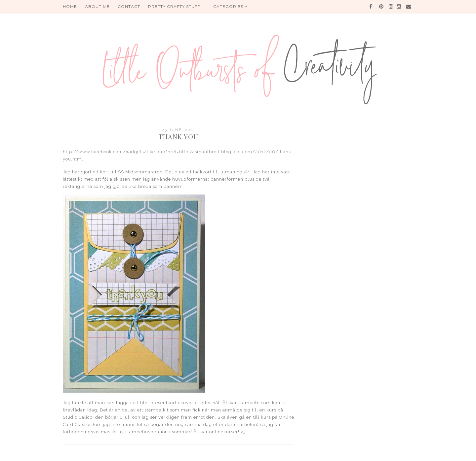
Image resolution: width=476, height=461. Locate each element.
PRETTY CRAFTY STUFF (174, 6)
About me (97, 6)
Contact (129, 6)
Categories (230, 6)
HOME (70, 6)
